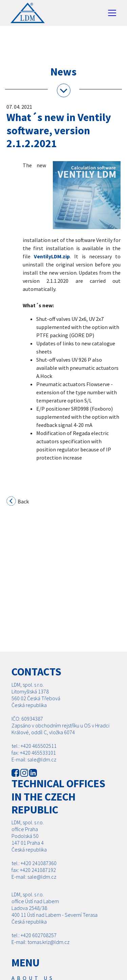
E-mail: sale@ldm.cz (34, 768)
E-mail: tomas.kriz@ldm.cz (40, 950)
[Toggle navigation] (112, 13)
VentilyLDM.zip (52, 256)
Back (18, 502)
